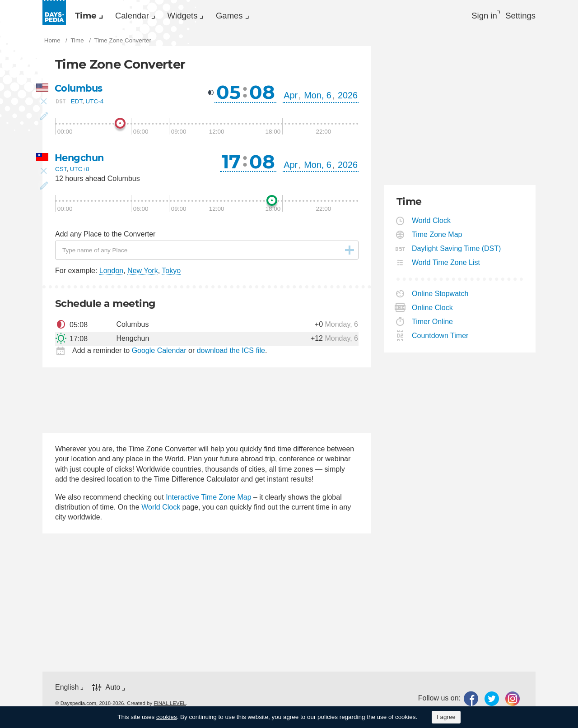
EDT (77, 104)
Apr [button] (291, 98)
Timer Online (433, 324)
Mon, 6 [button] (318, 98)
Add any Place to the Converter (105, 237)
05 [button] (228, 95)
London (111, 274)
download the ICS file (231, 353)
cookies (167, 717)
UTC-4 (95, 104)
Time (91, 16)
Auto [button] (113, 690)
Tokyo (171, 274)
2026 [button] (348, 98)
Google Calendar (159, 353)
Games (267, 16)
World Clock (161, 510)
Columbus (80, 91)
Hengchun (81, 160)
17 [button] (231, 164)
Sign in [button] (477, 16)
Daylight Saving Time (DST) (457, 251)
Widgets (210, 16)
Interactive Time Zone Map (208, 500)
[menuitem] (92, 16)
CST (61, 172)
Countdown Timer (440, 338)
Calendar (148, 16)
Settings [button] (519, 16)
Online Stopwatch (440, 296)
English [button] (67, 690)
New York (143, 274)
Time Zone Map (437, 237)
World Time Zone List (446, 265)
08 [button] (262, 95)
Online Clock (433, 310)
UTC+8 (80, 172)
